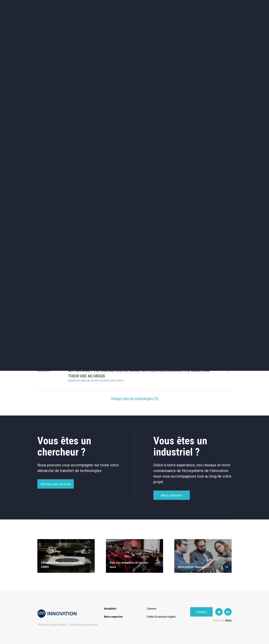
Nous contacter (172, 497)
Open (163, 19)
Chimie (55, 130)
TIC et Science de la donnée (135, 114)
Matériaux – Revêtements (95, 146)
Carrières (152, 609)
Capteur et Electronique (134, 130)
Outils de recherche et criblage (174, 146)
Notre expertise (113, 617)
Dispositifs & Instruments (95, 130)
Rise (150, 19)
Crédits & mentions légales (162, 617)
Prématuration (130, 19)
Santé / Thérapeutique (214, 130)
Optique (135, 146)
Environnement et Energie (55, 114)
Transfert (107, 19)
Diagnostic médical (55, 146)
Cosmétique (95, 114)
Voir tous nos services (56, 486)
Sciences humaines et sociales (174, 114)
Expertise (88, 19)
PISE (176, 19)
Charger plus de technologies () (135, 399)
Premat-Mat (194, 19)
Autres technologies (214, 146)
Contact (221, 19)
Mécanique (174, 130)
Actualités (67, 19)
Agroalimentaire (214, 114)
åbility (228, 620)
